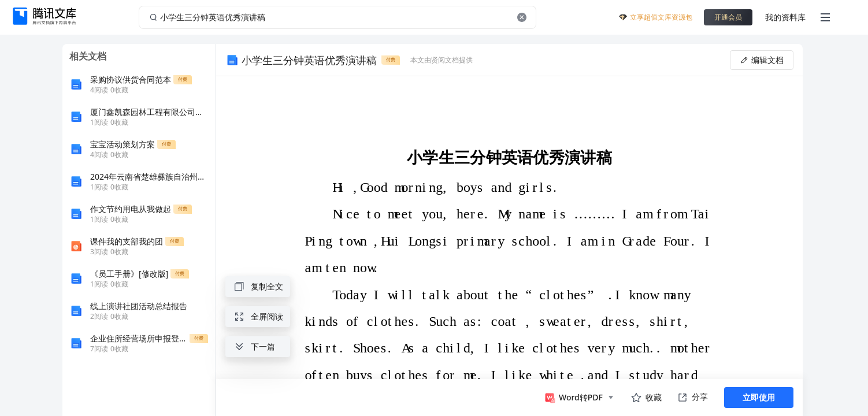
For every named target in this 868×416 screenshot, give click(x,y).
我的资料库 (785, 17)
